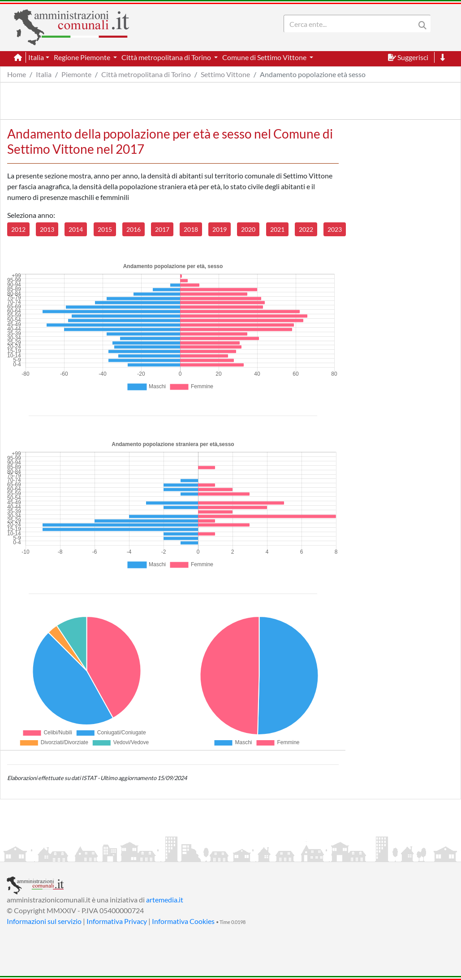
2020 (248, 229)
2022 (306, 229)
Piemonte (76, 74)
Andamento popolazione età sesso (313, 74)
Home (17, 74)
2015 (105, 229)
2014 (76, 229)
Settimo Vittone (225, 74)
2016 (134, 229)
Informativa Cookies (183, 921)
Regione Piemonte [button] (83, 57)
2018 (191, 229)
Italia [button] (36, 57)
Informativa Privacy (117, 921)
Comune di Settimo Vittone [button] (265, 57)
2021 (277, 229)
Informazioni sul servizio (44, 921)
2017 (162, 229)
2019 (220, 229)
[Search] (351, 24)
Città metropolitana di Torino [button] (167, 57)
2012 (18, 229)
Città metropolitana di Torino (146, 74)
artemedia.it (165, 900)
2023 (335, 229)
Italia (44, 74)
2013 (47, 229)
